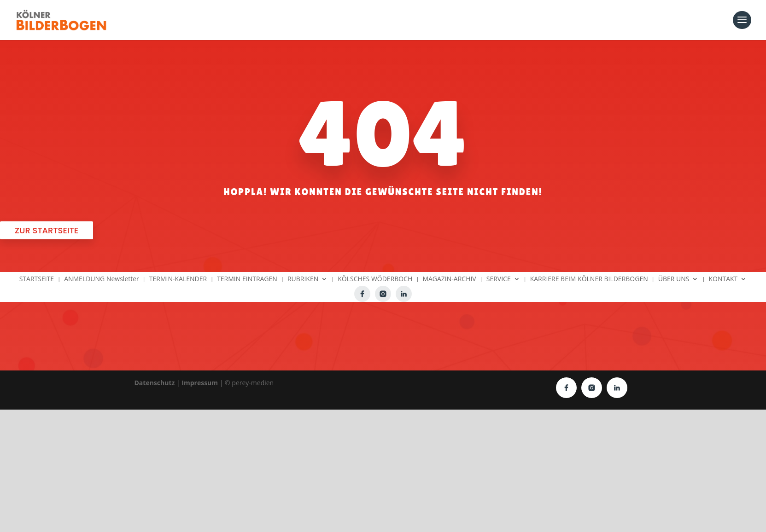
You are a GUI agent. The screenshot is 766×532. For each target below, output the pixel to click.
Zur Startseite (47, 230)
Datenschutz (155, 383)
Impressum (200, 383)
